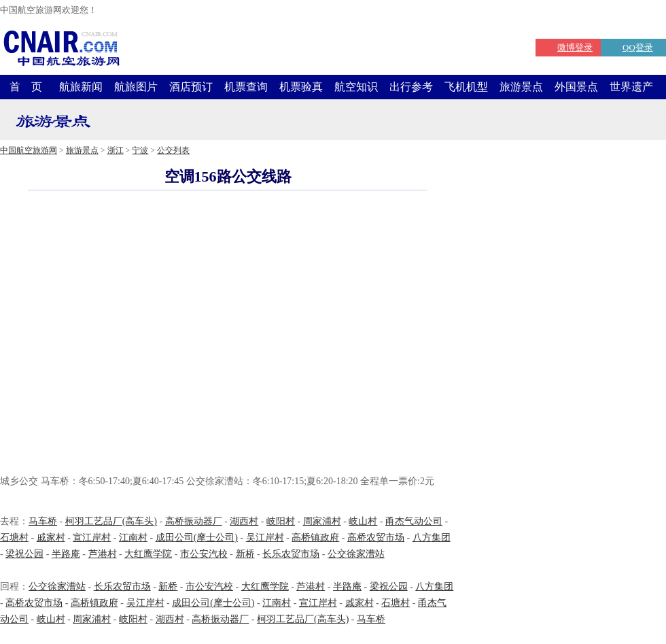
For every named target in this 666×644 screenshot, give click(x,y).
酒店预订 (191, 87)
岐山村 (363, 521)
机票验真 (301, 87)
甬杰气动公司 (414, 521)
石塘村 (14, 538)
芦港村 (103, 554)
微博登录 (575, 47)
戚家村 (51, 538)
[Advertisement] (127, 334)
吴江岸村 (265, 538)
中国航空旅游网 (29, 150)
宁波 (140, 150)
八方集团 (432, 538)
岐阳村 (281, 521)
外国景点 (576, 87)
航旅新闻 (81, 87)
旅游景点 (521, 87)
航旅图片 (136, 87)
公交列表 (173, 150)
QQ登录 (638, 47)
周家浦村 (322, 521)
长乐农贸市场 (291, 554)
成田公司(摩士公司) (197, 538)
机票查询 (246, 87)
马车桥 (43, 521)
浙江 (116, 150)
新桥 (245, 554)
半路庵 (66, 554)
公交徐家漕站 (356, 554)
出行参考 (411, 87)
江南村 (133, 538)
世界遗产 (631, 87)
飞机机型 (466, 87)
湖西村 (244, 521)
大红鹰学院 (148, 554)
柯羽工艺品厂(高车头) (111, 521)
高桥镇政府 (315, 538)
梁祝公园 (24, 554)
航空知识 (356, 87)
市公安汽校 (204, 554)
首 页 (26, 87)
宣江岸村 (92, 538)
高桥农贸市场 (376, 538)
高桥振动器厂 (194, 521)
